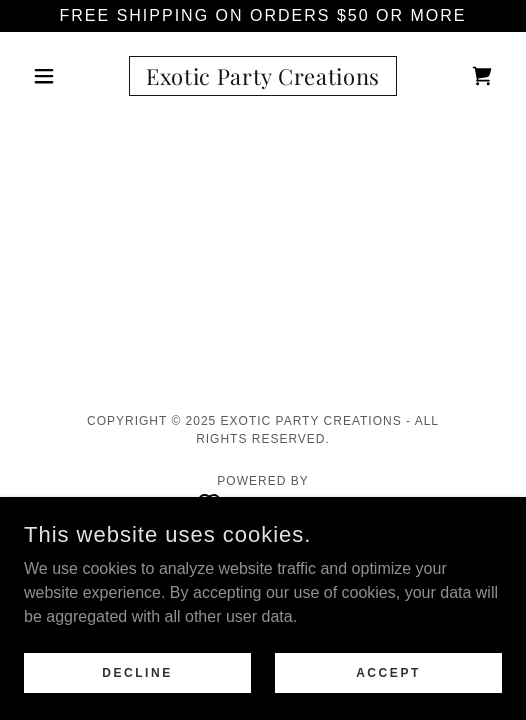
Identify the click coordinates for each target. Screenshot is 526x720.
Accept (388, 672)
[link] (263, 76)
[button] (60, 76)
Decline (137, 672)
